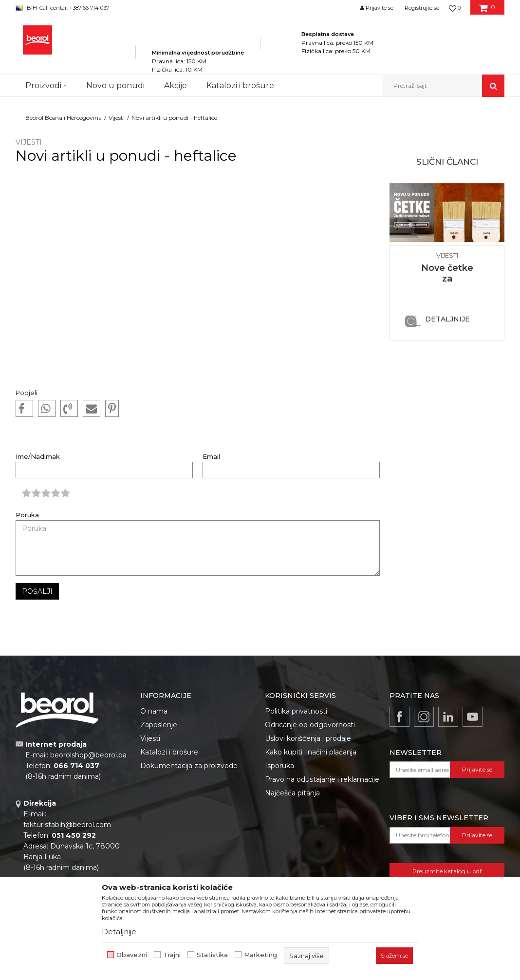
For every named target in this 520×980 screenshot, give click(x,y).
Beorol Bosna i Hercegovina (64, 118)
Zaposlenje (159, 725)
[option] (447, 261)
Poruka (27, 515)
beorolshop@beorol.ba (88, 755)
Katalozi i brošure (169, 752)
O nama (154, 711)
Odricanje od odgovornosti (310, 725)
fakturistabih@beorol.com (67, 825)
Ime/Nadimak (38, 457)
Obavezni (132, 955)
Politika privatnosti (296, 711)
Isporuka (279, 766)
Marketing (260, 955)
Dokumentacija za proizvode (189, 766)
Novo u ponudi (115, 85)
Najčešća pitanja (292, 793)
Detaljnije (447, 319)
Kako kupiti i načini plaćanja (311, 752)
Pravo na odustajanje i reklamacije (322, 779)
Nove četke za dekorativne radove (447, 284)
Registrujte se (422, 8)
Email (211, 457)
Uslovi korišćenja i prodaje (308, 738)
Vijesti (117, 118)
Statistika (212, 955)
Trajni (172, 955)
